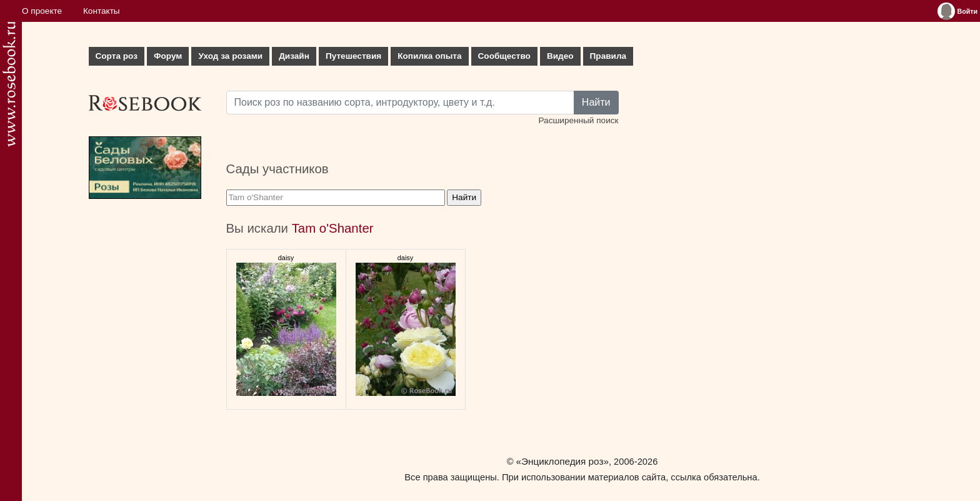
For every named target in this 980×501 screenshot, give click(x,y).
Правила (608, 56)
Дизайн (294, 56)
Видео (560, 56)
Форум (168, 56)
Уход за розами (230, 56)
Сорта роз (117, 56)
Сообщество (504, 56)
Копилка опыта (429, 56)
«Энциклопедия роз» (562, 461)
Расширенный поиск (578, 120)
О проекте (42, 11)
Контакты (102, 11)
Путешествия (353, 56)
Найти (596, 102)
